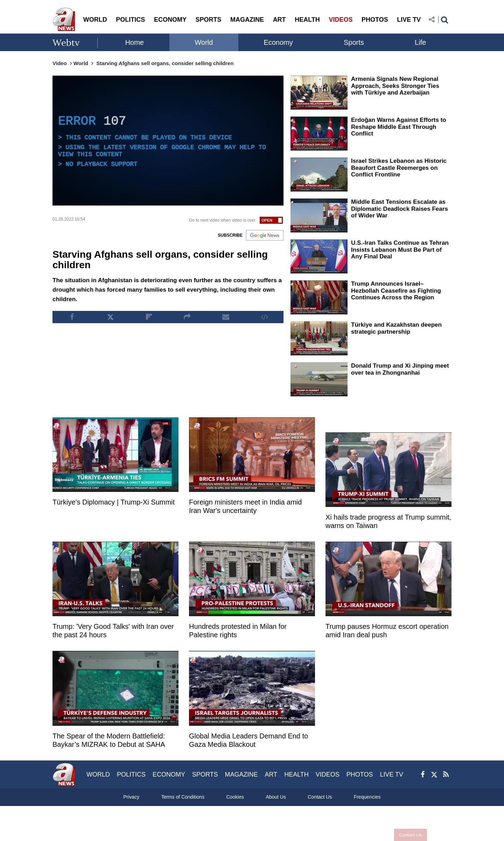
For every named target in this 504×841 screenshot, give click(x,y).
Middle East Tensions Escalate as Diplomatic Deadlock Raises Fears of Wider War (400, 209)
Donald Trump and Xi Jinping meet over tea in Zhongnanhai (400, 369)
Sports (354, 42)
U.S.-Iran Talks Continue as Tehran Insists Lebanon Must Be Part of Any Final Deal (400, 250)
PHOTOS (375, 20)
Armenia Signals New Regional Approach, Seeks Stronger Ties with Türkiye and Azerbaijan (395, 86)
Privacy (131, 797)
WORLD (95, 20)
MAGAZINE (247, 20)
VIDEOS (341, 20)
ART (279, 20)
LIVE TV (409, 20)
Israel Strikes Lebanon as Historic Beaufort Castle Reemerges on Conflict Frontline (399, 168)
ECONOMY (170, 20)
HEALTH (307, 20)
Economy (278, 42)
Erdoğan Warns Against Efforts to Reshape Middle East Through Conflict (399, 127)
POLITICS (130, 20)
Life (420, 42)
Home (135, 42)
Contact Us (411, 835)
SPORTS (208, 20)
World (204, 42)
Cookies (235, 797)
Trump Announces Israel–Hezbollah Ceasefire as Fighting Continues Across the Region (396, 291)
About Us (276, 797)
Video (60, 63)
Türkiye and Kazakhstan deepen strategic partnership (396, 328)
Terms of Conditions (183, 797)
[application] (168, 141)
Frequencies (367, 797)
